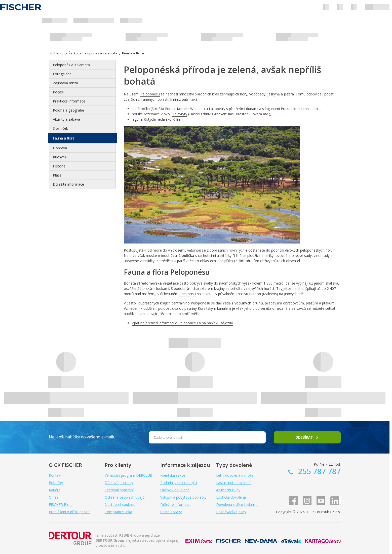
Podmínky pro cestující (179, 483)
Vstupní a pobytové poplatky (183, 497)
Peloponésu (150, 94)
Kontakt (55, 475)
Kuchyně (60, 157)
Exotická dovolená (231, 497)
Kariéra (55, 490)
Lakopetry (217, 109)
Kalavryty (180, 114)
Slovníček (60, 128)
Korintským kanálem (214, 308)
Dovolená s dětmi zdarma (237, 505)
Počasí (58, 92)
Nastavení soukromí (121, 505)
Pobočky (56, 483)
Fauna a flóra (64, 138)
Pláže (57, 175)
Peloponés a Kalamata (71, 65)
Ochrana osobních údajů (125, 497)
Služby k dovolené (175, 490)
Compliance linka (118, 512)
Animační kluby (228, 490)
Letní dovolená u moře (235, 475)
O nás (54, 497)
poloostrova (168, 308)
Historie (59, 166)
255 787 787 (318, 471)
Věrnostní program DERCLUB (129, 475)
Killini (177, 119)
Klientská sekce (173, 475)
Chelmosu (188, 294)
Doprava (60, 148)
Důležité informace (68, 184)
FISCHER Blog (60, 505)
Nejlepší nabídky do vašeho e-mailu (82, 437)
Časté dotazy (171, 512)
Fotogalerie (62, 74)
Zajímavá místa (65, 83)
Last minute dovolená (234, 483)
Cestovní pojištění (119, 490)
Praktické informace (69, 101)
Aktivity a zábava (66, 119)
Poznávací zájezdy (231, 512)
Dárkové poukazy (119, 483)
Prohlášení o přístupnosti (69, 512)
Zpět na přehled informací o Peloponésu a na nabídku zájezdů (183, 323)
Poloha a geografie (68, 110)
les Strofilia (141, 109)
